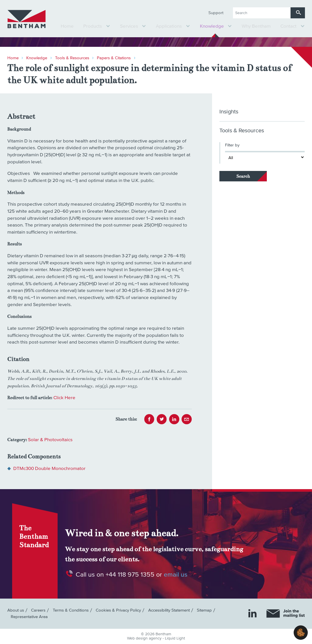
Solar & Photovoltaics (50, 440)
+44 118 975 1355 (130, 574)
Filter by (232, 145)
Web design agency (145, 638)
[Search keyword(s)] (262, 13)
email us (176, 574)
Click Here (64, 398)
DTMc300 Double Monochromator (49, 469)
